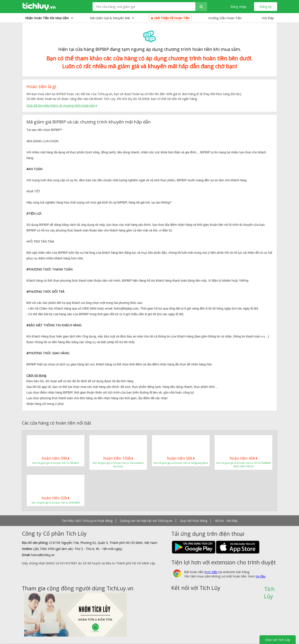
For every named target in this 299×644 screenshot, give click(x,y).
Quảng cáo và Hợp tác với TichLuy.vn (146, 521)
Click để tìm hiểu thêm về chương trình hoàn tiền (61, 105)
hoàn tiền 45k (243, 458)
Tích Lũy (269, 590)
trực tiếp (211, 572)
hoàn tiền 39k (56, 458)
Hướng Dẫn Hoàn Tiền (225, 18)
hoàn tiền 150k (118, 458)
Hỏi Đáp (268, 18)
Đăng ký (266, 7)
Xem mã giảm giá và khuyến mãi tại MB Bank (56, 463)
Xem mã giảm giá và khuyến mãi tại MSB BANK (56, 503)
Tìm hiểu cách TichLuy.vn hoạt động (87, 521)
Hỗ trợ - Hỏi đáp (226, 521)
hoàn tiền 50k (181, 458)
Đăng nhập (238, 7)
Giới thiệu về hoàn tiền (170, 18)
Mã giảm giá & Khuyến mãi (112, 18)
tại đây (261, 576)
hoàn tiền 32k (56, 498)
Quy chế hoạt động (194, 521)
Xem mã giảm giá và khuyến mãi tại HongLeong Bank (181, 463)
